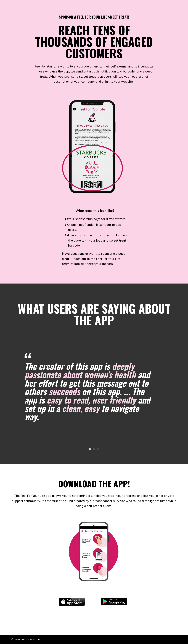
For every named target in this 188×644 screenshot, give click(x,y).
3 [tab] (98, 449)
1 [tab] (90, 449)
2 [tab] (94, 449)
